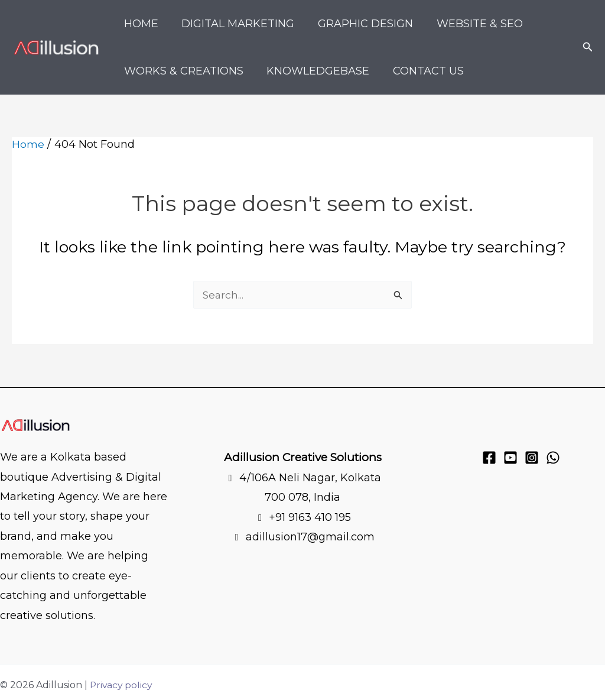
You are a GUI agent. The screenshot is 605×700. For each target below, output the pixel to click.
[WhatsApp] (553, 458)
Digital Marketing (235, 24)
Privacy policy (122, 685)
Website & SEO (472, 24)
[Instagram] (532, 458)
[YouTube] (510, 458)
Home (140, 24)
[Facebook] (489, 458)
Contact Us (423, 71)
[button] (588, 47)
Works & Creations (183, 71)
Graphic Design (360, 24)
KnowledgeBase (315, 71)
